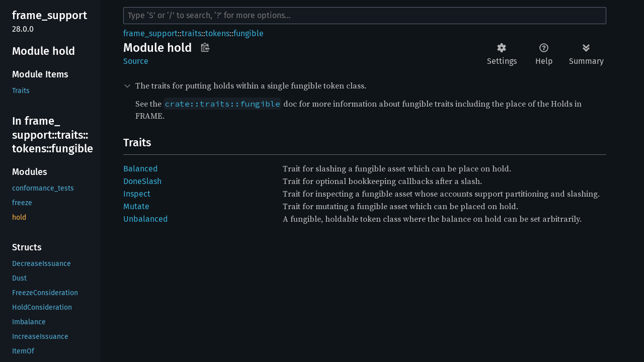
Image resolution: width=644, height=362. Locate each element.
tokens (217, 33)
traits (191, 33)
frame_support (150, 33)
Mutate (136, 206)
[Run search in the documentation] (365, 16)
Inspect (137, 194)
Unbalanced (146, 219)
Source (136, 61)
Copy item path (205, 47)
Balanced (141, 169)
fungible (249, 33)
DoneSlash (142, 181)
